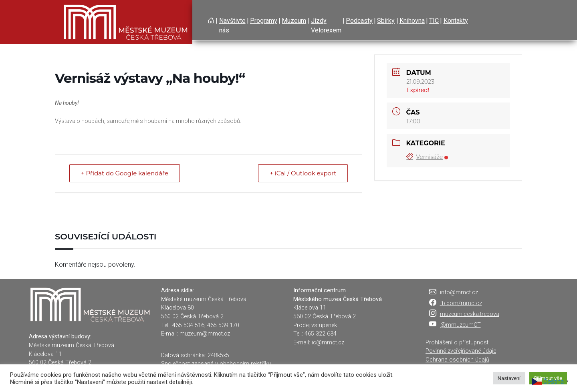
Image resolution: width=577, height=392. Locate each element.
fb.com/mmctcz (461, 303)
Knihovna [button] (412, 21)
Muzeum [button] (294, 21)
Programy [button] (264, 21)
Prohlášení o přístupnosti (458, 343)
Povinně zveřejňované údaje (461, 351)
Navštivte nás (232, 25)
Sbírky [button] (386, 21)
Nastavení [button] (509, 378)
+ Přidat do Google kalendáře (125, 173)
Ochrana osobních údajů (457, 360)
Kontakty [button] (456, 21)
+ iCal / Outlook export (303, 173)
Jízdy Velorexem (326, 25)
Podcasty (359, 21)
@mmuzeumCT (461, 325)
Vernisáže (427, 157)
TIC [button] (434, 21)
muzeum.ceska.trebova (470, 314)
